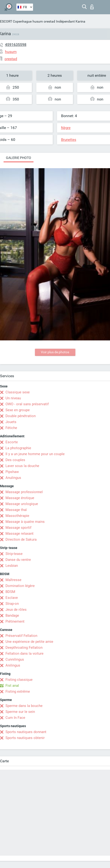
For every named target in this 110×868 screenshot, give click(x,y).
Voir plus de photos (55, 352)
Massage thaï (16, 510)
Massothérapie (17, 516)
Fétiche (11, 428)
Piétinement (15, 621)
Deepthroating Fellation (24, 648)
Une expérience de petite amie (29, 642)
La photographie (18, 448)
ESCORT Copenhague (16, 21)
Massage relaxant (19, 534)
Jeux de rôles (16, 610)
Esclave (12, 598)
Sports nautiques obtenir (25, 738)
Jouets (11, 422)
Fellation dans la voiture (24, 653)
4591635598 (16, 45)
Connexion (92, 7)
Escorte (12, 442)
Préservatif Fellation (21, 636)
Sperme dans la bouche (24, 706)
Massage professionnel (24, 492)
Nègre (66, 128)
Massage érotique (20, 498)
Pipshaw (12, 472)
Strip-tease (14, 554)
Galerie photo (19, 158)
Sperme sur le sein (20, 712)
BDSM (10, 592)
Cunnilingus (15, 659)
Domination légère (20, 586)
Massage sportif (18, 528)
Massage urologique (22, 504)
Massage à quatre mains (25, 522)
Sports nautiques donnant (26, 732)
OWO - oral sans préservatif (27, 404)
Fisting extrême (18, 692)
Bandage (12, 615)
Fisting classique (19, 680)
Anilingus (13, 665)
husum (38, 21)
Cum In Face (15, 718)
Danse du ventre (18, 560)
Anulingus (13, 478)
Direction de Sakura (21, 539)
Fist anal (12, 686)
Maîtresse (13, 580)
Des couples (15, 460)
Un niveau (13, 398)
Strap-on (12, 604)
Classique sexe (18, 392)
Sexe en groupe (18, 410)
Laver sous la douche (22, 466)
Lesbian (12, 566)
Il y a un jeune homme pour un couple (35, 454)
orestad (49, 21)
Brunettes (69, 140)
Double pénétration (21, 416)
